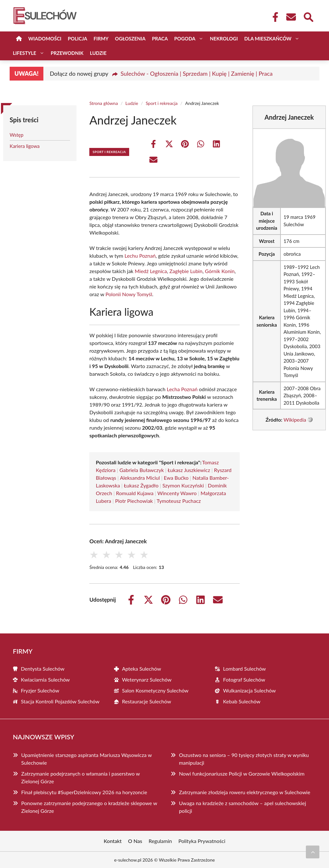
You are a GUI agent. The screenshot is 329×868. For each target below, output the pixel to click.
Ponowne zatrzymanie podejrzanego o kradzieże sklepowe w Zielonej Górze (89, 807)
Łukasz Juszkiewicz (189, 470)
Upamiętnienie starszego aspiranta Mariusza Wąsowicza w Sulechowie (86, 759)
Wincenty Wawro (177, 493)
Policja (77, 39)
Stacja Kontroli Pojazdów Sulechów (60, 701)
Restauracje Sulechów (147, 701)
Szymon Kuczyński (183, 485)
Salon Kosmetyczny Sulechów (155, 690)
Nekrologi (224, 39)
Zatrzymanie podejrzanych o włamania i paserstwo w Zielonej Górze (80, 777)
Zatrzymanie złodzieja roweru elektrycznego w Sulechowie (245, 792)
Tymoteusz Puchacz (179, 501)
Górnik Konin (220, 271)
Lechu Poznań (140, 256)
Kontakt (113, 841)
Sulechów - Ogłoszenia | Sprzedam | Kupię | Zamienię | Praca (196, 73)
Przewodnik (67, 53)
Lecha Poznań (182, 389)
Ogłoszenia (130, 39)
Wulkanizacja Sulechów (249, 690)
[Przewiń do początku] (313, 852)
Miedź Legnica (151, 271)
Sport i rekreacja (161, 103)
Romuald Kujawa (135, 493)
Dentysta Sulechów (43, 669)
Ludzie (98, 53)
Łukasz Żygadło (141, 485)
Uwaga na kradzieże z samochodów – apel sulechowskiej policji (243, 807)
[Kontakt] (291, 17)
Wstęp (17, 135)
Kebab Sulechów (242, 701)
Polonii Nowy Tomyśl (129, 294)
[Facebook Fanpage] (273, 17)
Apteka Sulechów (142, 669)
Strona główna (104, 103)
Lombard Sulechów (244, 669)
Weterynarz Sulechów (147, 679)
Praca (160, 39)
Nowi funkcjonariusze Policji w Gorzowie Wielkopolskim (242, 773)
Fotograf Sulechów (244, 679)
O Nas (135, 841)
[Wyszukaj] (308, 16)
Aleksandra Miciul (140, 478)
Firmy (101, 39)
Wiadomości (45, 39)
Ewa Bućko (176, 478)
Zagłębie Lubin (186, 271)
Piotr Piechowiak (134, 501)
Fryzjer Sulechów (40, 690)
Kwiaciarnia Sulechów (45, 679)
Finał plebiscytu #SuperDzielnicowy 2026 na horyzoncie (84, 792)
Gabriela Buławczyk (142, 470)
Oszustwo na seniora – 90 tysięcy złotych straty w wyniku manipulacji (244, 759)
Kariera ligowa (25, 146)
